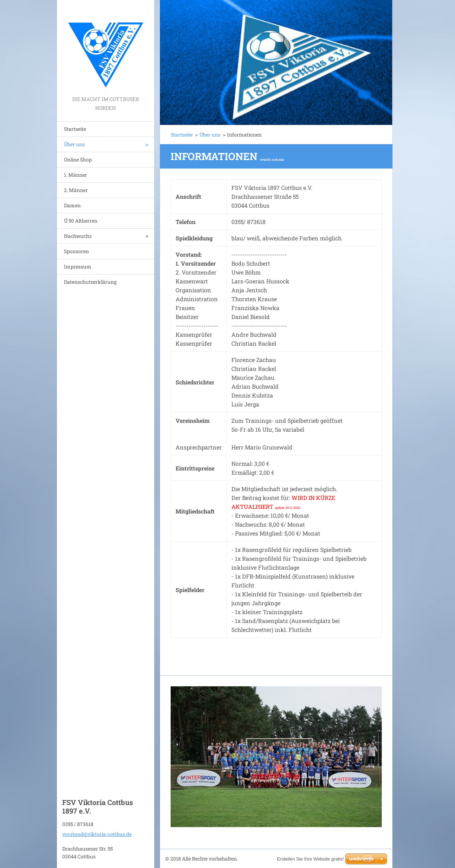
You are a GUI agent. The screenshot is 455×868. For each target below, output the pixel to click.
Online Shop (78, 159)
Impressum (78, 267)
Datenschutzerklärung (90, 282)
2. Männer (76, 190)
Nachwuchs (78, 236)
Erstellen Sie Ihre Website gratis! (310, 859)
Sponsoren (76, 251)
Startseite (75, 129)
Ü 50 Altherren (81, 221)
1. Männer (76, 175)
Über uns (74, 144)
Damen (72, 205)
